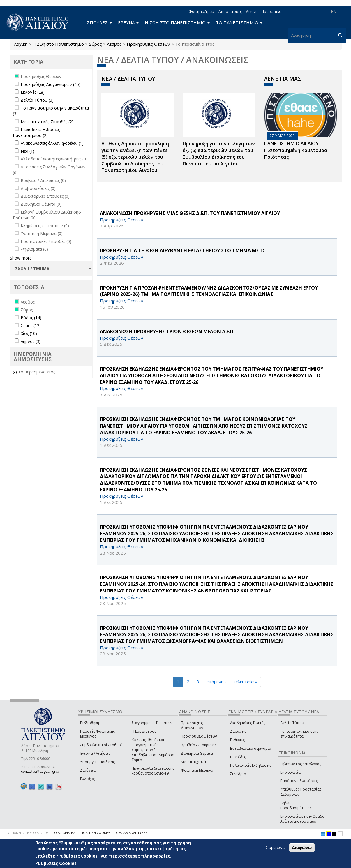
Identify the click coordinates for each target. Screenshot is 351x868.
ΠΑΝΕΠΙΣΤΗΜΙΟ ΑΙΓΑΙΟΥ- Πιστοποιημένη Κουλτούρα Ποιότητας (296, 150)
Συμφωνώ (276, 847)
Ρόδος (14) (31, 318)
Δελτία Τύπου (292, 723)
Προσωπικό (271, 12)
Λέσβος (114, 44)
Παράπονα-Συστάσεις (299, 781)
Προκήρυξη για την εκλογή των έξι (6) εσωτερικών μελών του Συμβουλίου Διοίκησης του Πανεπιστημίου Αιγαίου (219, 154)
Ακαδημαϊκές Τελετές (248, 723)
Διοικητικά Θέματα (197, 753)
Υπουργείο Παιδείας (97, 762)
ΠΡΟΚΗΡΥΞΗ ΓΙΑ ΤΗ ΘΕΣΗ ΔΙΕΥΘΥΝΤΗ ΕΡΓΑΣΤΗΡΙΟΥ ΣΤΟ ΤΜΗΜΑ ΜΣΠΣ (183, 250)
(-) (15, 372)
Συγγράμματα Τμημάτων (152, 723)
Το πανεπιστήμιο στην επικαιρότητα (299, 734)
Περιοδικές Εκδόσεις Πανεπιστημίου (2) (36, 132)
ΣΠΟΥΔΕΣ (99, 22)
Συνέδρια (238, 774)
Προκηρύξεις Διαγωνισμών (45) (51, 84)
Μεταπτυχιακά (193, 762)
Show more (21, 258)
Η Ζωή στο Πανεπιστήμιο (58, 44)
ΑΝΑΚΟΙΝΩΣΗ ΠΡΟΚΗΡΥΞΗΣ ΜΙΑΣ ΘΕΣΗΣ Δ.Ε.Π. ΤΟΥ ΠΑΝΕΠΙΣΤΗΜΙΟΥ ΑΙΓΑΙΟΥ (190, 213)
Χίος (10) (29, 333)
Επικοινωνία (290, 772)
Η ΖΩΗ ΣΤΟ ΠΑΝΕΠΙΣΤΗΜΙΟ (177, 22)
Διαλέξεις (238, 731)
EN (334, 12)
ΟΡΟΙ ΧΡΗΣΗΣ (65, 833)
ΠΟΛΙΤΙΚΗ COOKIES (96, 833)
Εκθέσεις (237, 740)
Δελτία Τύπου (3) (37, 100)
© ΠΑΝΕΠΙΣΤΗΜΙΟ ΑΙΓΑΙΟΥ (29, 833)
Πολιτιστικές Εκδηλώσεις (251, 765)
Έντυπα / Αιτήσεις (95, 753)
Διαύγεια (88, 770)
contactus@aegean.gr (40, 772)
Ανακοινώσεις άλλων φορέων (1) (52, 143)
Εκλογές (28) (33, 92)
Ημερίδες (238, 757)
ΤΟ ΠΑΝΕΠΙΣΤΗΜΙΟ (239, 22)
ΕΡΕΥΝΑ (128, 22)
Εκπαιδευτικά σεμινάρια (251, 748)
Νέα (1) (28, 151)
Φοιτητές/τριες (202, 12)
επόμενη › (216, 682)
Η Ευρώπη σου (144, 731)
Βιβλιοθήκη (90, 723)
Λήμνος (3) (31, 341)
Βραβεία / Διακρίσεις (199, 745)
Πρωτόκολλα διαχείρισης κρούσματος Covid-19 (153, 771)
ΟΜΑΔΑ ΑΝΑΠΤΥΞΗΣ (132, 833)
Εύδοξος (87, 779)
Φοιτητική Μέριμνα (197, 770)
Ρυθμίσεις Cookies (56, 863)
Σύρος (95, 44)
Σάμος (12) (31, 325)
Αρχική (21, 44)
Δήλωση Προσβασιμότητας (296, 805)
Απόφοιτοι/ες (230, 12)
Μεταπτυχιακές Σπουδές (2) (47, 122)
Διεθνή (252, 12)
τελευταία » (245, 682)
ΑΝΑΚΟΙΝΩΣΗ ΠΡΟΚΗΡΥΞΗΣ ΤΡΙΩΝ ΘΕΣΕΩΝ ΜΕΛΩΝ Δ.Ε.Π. (167, 331)
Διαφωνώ (302, 847)
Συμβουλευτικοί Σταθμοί (101, 745)
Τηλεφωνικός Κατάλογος (301, 764)
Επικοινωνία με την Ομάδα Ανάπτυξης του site (302, 819)
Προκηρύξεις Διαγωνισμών (192, 725)
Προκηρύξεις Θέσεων (148, 44)
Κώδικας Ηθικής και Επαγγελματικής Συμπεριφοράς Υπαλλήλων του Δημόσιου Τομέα (154, 750)
